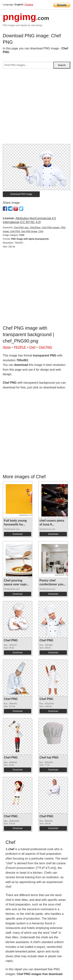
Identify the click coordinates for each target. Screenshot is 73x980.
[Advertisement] (36, 108)
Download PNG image (21, 194)
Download (17, 534)
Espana (29, 4)
